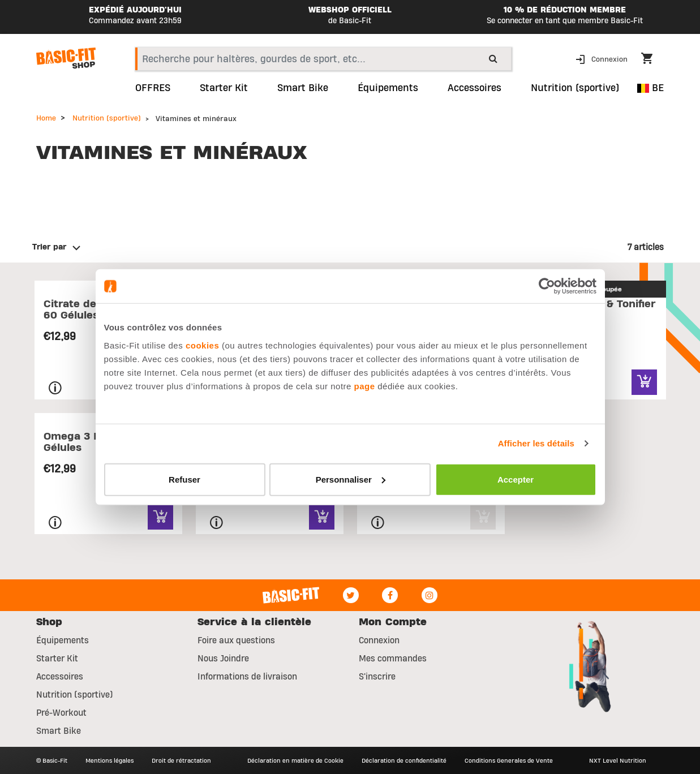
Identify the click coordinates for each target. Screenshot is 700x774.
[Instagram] (430, 595)
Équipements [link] (388, 88)
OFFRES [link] (153, 88)
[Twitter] (351, 595)
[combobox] (323, 59)
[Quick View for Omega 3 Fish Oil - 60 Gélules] (160, 517)
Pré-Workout (61, 713)
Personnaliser (351, 479)
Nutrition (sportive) (107, 118)
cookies (202, 345)
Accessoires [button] (474, 88)
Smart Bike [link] (303, 88)
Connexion (379, 640)
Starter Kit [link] (224, 88)
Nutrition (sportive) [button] (575, 88)
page (365, 386)
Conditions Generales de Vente (509, 760)
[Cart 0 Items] (652, 60)
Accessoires (60, 677)
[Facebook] (390, 595)
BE (650, 88)
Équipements (63, 640)
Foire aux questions (236, 640)
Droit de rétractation (181, 760)
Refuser (184, 479)
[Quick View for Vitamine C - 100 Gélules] (322, 517)
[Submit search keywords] (493, 58)
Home (46, 118)
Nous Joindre (223, 659)
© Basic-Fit (52, 760)
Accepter (516, 479)
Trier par (49, 247)
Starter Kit (57, 659)
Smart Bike (59, 731)
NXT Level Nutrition (618, 760)
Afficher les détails (536, 443)
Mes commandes (393, 659)
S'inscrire (377, 677)
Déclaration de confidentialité (404, 760)
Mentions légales (109, 760)
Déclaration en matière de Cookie (295, 760)
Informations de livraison (247, 677)
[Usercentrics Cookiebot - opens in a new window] (547, 286)
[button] (603, 59)
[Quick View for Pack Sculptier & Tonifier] (644, 382)
